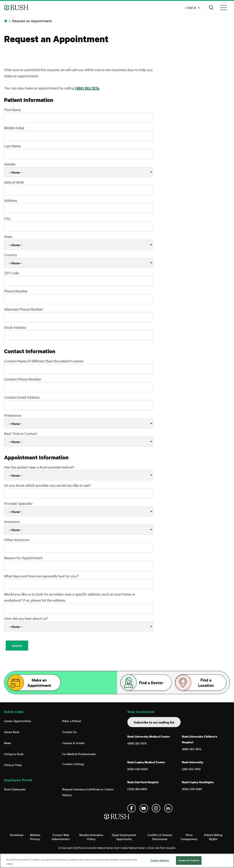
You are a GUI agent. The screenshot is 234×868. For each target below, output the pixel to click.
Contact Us (69, 732)
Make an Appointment (39, 683)
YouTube (144, 808)
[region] (117, 861)
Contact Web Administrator (61, 837)
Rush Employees (15, 789)
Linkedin (168, 808)
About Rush (12, 732)
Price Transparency (189, 837)
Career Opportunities (18, 721)
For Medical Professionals (79, 754)
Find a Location (206, 683)
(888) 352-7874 (137, 743)
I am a (191, 7)
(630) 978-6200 (138, 769)
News (8, 743)
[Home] (117, 821)
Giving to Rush (14, 754)
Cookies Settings (73, 764)
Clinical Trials (13, 765)
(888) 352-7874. (87, 88)
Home (6, 23)
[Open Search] (211, 8)
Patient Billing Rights (213, 837)
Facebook (132, 808)
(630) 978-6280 (192, 789)
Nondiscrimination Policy (91, 837)
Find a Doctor (151, 683)
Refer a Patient (72, 721)
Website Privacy (35, 837)
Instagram (156, 808)
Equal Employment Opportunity (124, 837)
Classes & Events (73, 743)
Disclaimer (17, 835)
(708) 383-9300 (137, 789)
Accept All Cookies (189, 860)
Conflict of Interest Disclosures (160, 837)
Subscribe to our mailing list (154, 722)
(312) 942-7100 (191, 769)
